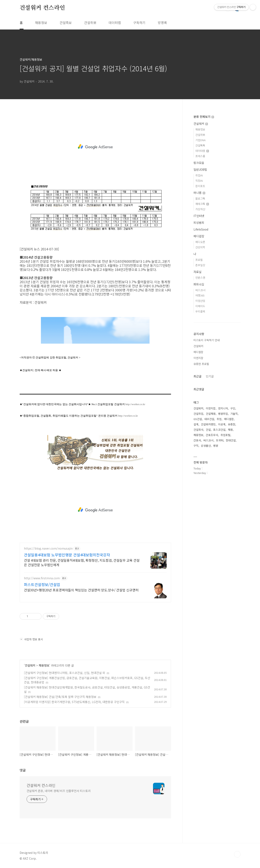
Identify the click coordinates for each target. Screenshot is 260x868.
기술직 (234, 414)
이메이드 (200, 306)
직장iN (199, 181)
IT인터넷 (199, 216)
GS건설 (198, 419)
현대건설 (231, 440)
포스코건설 (219, 430)
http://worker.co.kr (135, 404)
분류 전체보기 (204, 117)
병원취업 (223, 414)
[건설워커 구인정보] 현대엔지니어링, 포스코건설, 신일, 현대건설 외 (65, 673)
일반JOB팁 (200, 169)
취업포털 (225, 435)
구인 (233, 408)
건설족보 (66, 23)
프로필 (199, 260)
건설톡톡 (200, 145)
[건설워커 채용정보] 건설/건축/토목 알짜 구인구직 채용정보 (60, 697)
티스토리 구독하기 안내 (207, 340)
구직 (196, 446)
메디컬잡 (199, 236)
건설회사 (198, 430)
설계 (196, 424)
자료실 (198, 272)
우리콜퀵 (200, 311)
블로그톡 (200, 198)
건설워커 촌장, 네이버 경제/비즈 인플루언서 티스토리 (59, 791)
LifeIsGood (201, 229)
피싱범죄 (199, 223)
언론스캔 (200, 278)
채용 (230, 430)
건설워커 (30, 665)
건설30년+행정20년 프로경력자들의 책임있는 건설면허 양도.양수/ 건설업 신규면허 (81, 590)
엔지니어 (223, 408)
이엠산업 (200, 301)
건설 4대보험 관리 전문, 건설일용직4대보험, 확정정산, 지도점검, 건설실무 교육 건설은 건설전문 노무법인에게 (82, 562)
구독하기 (139, 23)
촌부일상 (200, 265)
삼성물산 (206, 446)
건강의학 (200, 247)
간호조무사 (212, 435)
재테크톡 (202, 204)
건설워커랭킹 (208, 424)
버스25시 (200, 290)
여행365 (200, 295)
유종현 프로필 (201, 364)
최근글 (198, 376)
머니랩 (199, 193)
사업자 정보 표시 (31, 639)
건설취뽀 (90, 23)
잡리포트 (200, 186)
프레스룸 (200, 156)
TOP (237, 854)
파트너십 (199, 284)
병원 (216, 446)
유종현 (232, 424)
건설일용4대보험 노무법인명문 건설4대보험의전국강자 (67, 555)
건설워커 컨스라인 (42, 8)
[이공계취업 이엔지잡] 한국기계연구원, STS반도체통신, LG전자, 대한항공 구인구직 (74, 702)
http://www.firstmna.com (42, 578)
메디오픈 (200, 242)
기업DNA (200, 140)
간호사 (197, 440)
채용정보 (41, 23)
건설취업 (198, 414)
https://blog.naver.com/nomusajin (48, 548)
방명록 (162, 23)
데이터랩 (115, 23)
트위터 (220, 440)
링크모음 (199, 163)
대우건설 (209, 419)
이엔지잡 (198, 358)
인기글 (210, 376)
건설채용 (211, 414)
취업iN (199, 175)
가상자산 (200, 209)
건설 (208, 430)
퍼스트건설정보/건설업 (42, 584)
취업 (219, 419)
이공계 (222, 424)
